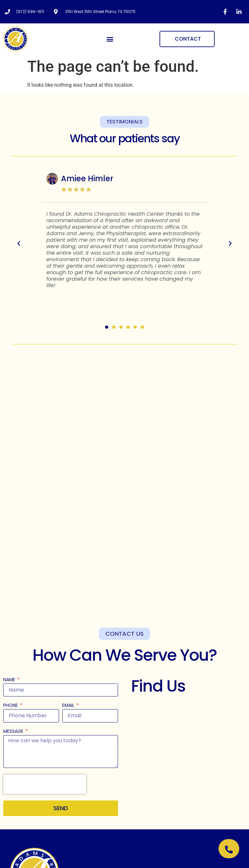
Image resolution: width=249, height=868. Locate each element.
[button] (110, 39)
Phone (11, 706)
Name (10, 680)
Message (14, 732)
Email (69, 706)
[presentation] (45, 784)
